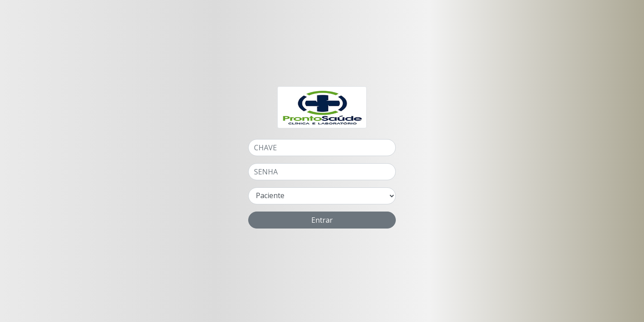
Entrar (322, 220)
